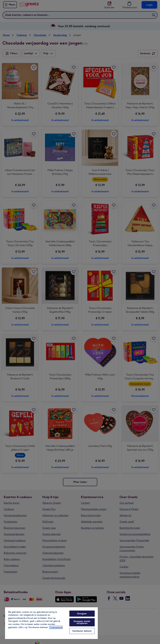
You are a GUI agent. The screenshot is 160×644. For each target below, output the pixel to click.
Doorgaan (82, 614)
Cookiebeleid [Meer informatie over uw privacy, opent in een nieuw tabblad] (56, 627)
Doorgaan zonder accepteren (82, 622)
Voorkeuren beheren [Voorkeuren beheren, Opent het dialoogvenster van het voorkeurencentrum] (82, 631)
